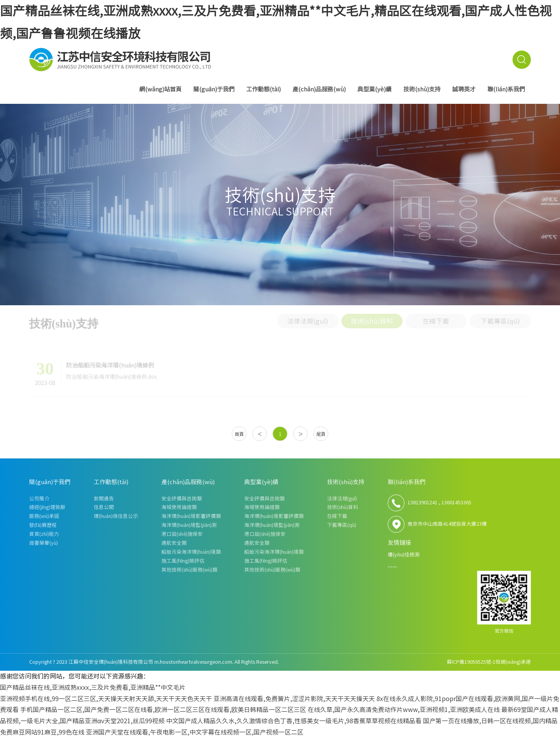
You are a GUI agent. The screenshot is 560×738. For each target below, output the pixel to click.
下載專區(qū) (500, 319)
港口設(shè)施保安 (182, 534)
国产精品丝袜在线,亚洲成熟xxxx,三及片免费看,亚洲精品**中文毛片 (93, 687)
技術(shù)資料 (372, 319)
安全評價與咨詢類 (182, 499)
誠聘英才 (464, 89)
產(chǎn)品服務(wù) (319, 89)
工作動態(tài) (263, 89)
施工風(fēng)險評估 (183, 561)
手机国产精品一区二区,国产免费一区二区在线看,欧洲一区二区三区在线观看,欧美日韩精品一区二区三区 (163, 710)
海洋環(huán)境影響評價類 (191, 516)
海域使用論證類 (179, 507)
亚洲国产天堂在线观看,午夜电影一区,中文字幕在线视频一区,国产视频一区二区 (195, 732)
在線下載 (436, 319)
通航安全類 (174, 543)
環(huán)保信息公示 (116, 516)
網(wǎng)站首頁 (160, 89)
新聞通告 (104, 499)
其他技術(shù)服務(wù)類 (189, 570)
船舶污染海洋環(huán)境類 (191, 552)
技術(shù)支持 (422, 89)
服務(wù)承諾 (44, 516)
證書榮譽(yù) (44, 543)
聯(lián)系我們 (506, 89)
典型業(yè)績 (374, 89)
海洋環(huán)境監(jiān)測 (189, 525)
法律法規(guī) (308, 319)
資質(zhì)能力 (44, 534)
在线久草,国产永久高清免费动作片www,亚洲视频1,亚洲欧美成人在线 (404, 710)
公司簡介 (39, 499)
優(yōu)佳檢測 (404, 555)
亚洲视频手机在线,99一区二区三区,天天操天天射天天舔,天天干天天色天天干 (106, 699)
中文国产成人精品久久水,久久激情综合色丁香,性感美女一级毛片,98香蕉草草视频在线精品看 (294, 721)
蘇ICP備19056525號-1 (471, 662)
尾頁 (321, 434)
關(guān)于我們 (214, 89)
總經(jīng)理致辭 (47, 507)
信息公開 (104, 507)
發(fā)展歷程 (43, 525)
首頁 (239, 434)
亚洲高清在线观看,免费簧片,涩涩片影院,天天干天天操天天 (294, 699)
